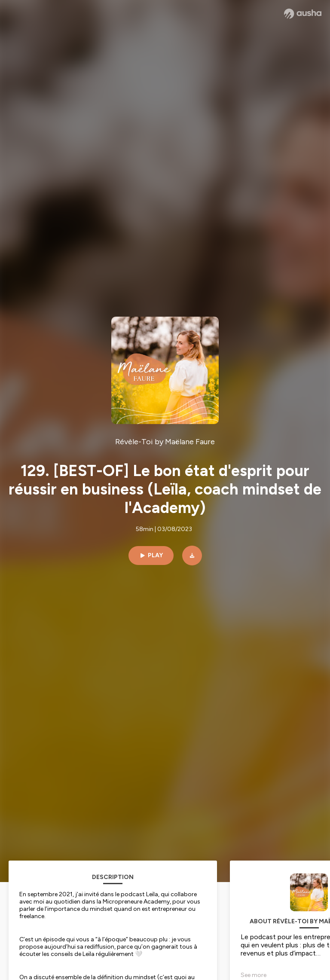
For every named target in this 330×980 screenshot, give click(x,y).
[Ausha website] (303, 14)
